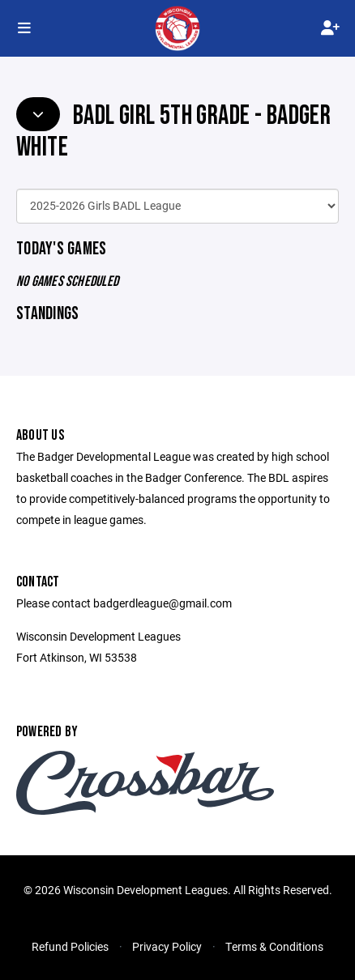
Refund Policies (70, 946)
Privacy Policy (167, 946)
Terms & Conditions (274, 946)
